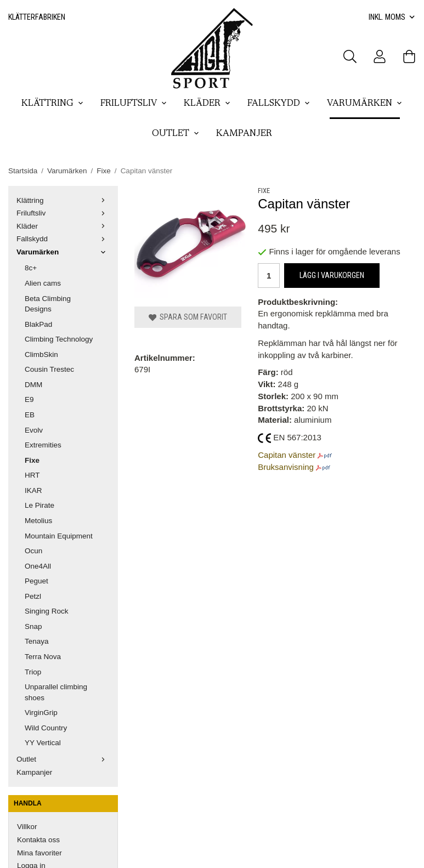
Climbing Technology (59, 339)
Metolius (38, 521)
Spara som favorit (188, 317)
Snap (33, 626)
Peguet (36, 581)
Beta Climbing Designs (48, 304)
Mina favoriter (39, 853)
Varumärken (365, 104)
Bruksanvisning (286, 467)
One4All (38, 566)
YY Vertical (43, 743)
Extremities (43, 445)
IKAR (33, 490)
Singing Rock (47, 611)
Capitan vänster (287, 455)
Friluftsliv (134, 104)
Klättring (53, 104)
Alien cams (43, 283)
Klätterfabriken (37, 17)
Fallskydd (279, 104)
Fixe (32, 460)
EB (30, 415)
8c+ (31, 268)
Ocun (33, 551)
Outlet (176, 134)
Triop (33, 672)
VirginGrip (41, 713)
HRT (32, 475)
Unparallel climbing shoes (56, 692)
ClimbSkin (41, 354)
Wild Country (46, 728)
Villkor (27, 827)
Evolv (34, 430)
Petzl (33, 596)
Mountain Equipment (59, 536)
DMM (33, 385)
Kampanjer (244, 134)
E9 (29, 399)
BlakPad (38, 324)
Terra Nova (43, 657)
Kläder (207, 104)
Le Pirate (39, 505)
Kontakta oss (38, 840)
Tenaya (37, 641)
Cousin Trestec (49, 369)
